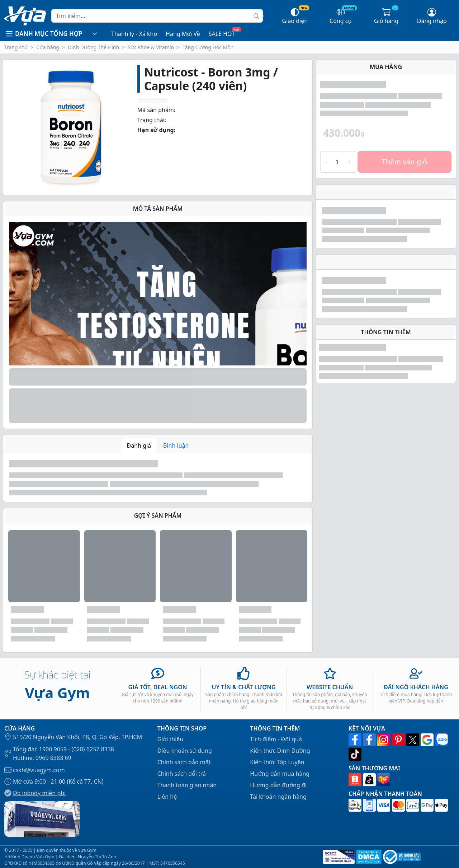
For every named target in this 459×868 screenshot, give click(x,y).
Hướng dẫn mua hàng (280, 774)
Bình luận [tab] (176, 445)
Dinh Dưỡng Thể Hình (93, 47)
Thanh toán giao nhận (187, 785)
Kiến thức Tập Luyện (277, 762)
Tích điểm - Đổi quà (276, 739)
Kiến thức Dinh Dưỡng (280, 751)
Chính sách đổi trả (182, 774)
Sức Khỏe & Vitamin (151, 47)
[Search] (157, 16)
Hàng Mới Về (183, 34)
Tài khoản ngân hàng (278, 797)
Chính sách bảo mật (184, 762)
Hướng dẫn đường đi (278, 785)
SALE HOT (222, 34)
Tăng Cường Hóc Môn (208, 47)
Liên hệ (167, 797)
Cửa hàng (48, 47)
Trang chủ (16, 47)
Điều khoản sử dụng (185, 751)
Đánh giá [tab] (139, 445)
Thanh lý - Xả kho (134, 34)
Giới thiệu (171, 739)
